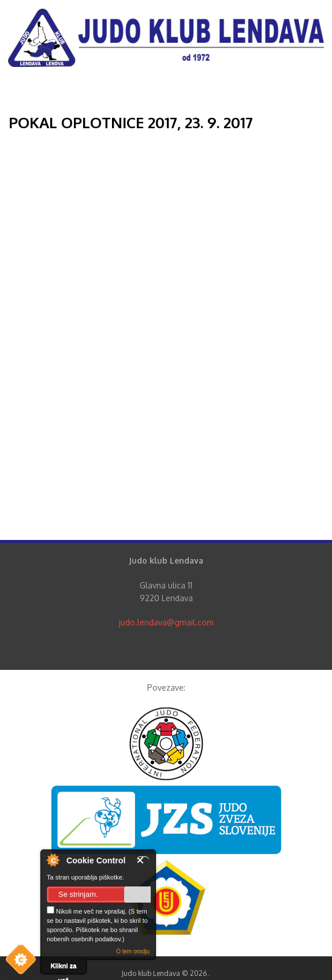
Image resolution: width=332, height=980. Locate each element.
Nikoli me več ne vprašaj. (87, 910)
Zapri (143, 860)
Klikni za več (64, 968)
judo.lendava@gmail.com (166, 622)
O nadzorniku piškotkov (53, 860)
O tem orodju (133, 951)
